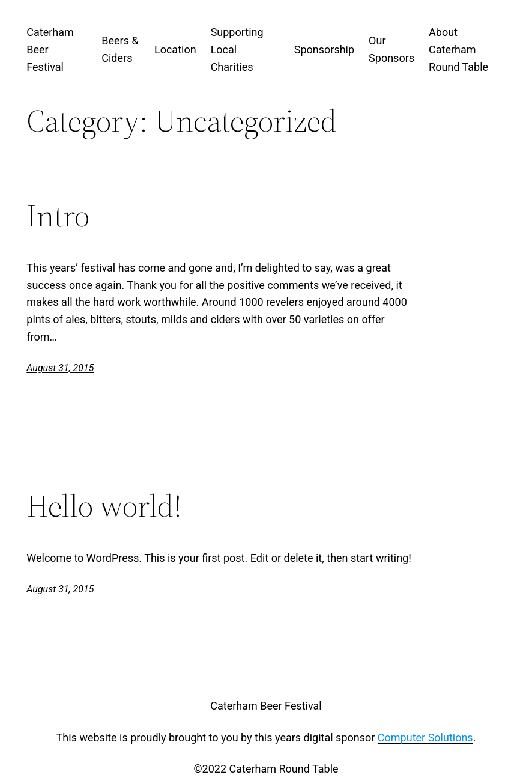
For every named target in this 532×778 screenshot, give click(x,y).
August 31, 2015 (60, 368)
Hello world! (104, 506)
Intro (58, 216)
